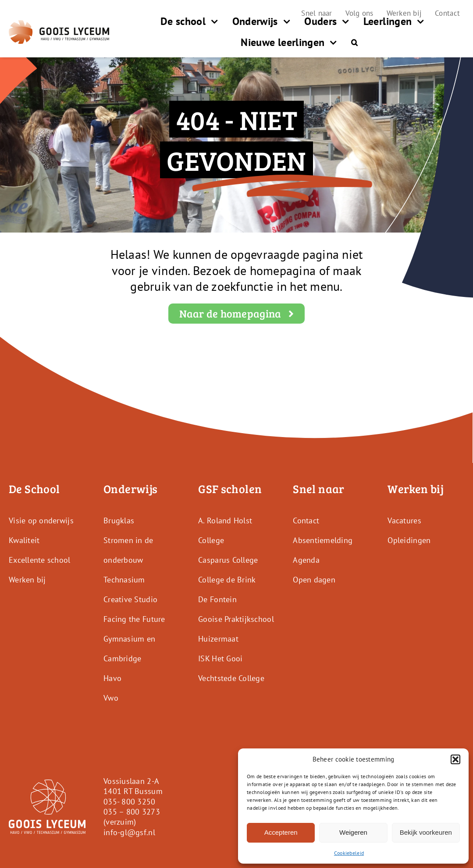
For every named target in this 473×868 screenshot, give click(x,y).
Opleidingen (409, 540)
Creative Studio (130, 599)
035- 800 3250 (130, 802)
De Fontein (217, 599)
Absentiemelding (323, 540)
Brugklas (119, 520)
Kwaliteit (24, 540)
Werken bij (27, 580)
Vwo (111, 698)
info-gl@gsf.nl (129, 832)
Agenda (306, 560)
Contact (306, 520)
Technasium (124, 580)
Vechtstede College (231, 678)
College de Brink (227, 580)
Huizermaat (218, 639)
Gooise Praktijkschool (236, 619)
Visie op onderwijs (41, 520)
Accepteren (281, 832)
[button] (455, 759)
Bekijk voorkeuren (426, 832)
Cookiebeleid (349, 853)
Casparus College (228, 560)
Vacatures (404, 520)
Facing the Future (134, 619)
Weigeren (353, 832)
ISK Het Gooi (220, 658)
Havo (112, 678)
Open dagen (314, 580)
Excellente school (40, 560)
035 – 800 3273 (132, 812)
